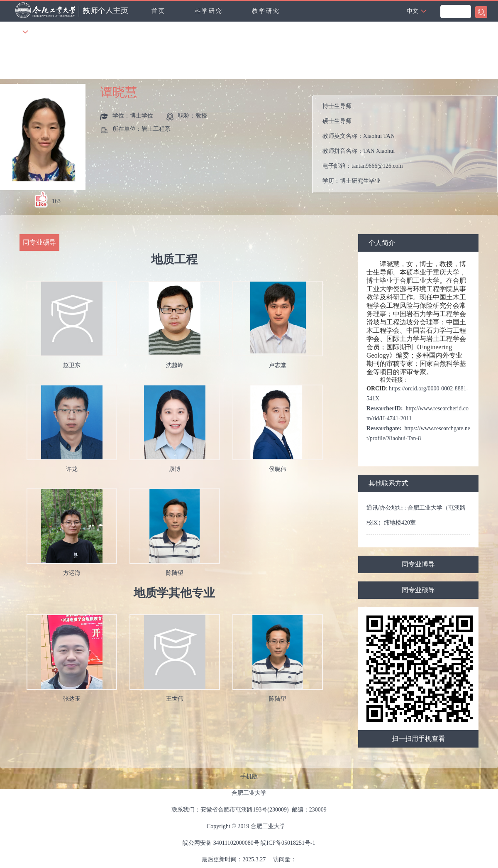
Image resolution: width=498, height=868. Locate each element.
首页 (159, 11)
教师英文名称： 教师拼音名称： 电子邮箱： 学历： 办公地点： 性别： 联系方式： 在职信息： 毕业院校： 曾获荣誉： (408, 144)
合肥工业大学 (249, 793)
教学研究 (266, 11)
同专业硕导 (418, 590)
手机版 (249, 776)
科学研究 (209, 11)
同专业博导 (418, 564)
